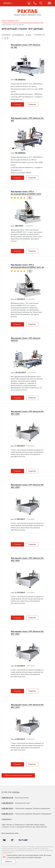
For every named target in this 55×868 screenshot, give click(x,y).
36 (7, 38)
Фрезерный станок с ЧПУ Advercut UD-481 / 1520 (27, 633)
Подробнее (32, 104)
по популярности (18, 35)
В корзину (17, 104)
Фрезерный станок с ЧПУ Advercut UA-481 (27, 119)
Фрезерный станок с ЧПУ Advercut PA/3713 (26, 339)
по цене (28, 35)
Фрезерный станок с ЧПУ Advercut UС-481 (26, 46)
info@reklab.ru (7, 819)
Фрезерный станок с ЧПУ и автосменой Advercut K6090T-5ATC (26, 193)
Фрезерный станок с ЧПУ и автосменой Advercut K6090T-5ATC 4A (27, 266)
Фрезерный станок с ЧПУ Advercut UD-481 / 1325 (27, 706)
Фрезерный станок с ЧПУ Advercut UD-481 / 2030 (27, 486)
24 (5, 38)
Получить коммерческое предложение (18, 775)
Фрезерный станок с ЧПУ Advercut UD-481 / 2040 (27, 413)
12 (2, 38)
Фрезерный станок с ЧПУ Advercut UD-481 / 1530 (27, 559)
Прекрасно (9, 862)
